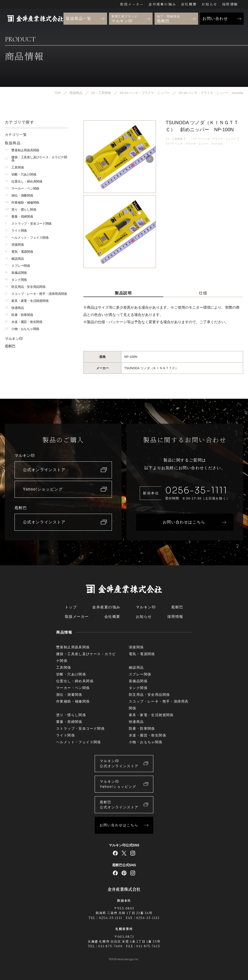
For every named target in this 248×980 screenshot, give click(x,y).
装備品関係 (16, 273)
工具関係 (14, 167)
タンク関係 (16, 280)
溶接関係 (14, 245)
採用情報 (230, 4)
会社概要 (189, 4)
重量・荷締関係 (19, 217)
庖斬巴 (10, 346)
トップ (71, 607)
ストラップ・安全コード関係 (28, 224)
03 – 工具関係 (174, 139)
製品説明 (123, 293)
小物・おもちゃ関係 (22, 329)
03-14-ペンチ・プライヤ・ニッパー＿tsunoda (194, 144)
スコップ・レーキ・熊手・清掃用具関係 (36, 294)
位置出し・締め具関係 (24, 181)
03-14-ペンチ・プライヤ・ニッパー (214, 139)
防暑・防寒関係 (19, 315)
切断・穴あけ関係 (20, 174)
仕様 (203, 293)
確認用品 (14, 259)
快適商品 (14, 308)
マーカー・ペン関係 (22, 188)
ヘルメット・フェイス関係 (27, 238)
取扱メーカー (132, 4)
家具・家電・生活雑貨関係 (27, 301)
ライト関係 (16, 231)
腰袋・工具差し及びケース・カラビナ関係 (36, 159)
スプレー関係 (17, 266)
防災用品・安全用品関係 (25, 287)
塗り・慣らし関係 (20, 210)
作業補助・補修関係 (22, 203)
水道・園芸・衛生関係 (24, 322)
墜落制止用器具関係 (22, 150)
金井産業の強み (162, 4)
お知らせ (209, 4)
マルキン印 (14, 339)
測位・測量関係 (19, 195)
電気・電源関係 (19, 252)
